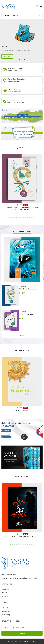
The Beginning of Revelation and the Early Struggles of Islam (22, 208)
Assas (22, 641)
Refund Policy (6, 615)
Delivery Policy (6, 608)
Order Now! (7, 56)
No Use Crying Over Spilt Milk (22, 536)
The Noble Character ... (28, 289)
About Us (4, 593)
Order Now (10, 461)
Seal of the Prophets (22, 410)
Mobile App (5, 589)
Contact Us (5, 596)
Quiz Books (23, 286)
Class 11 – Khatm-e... (27, 314)
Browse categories (11, 15)
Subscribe (22, 633)
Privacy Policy (6, 611)
